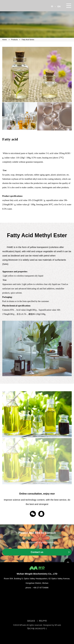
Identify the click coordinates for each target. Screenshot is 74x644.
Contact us (50, 552)
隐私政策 (31, 621)
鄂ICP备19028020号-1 (37, 629)
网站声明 (43, 621)
